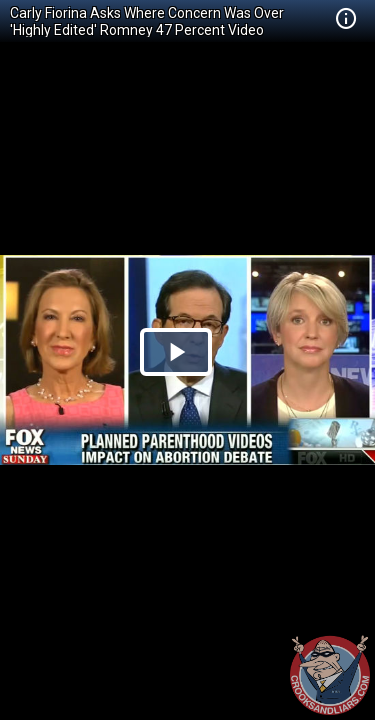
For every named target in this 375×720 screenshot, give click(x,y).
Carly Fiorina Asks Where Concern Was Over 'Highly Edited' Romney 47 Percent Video (147, 21)
